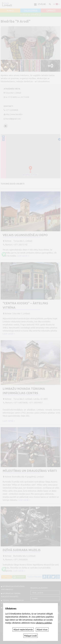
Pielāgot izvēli (30, 636)
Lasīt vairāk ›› (23, 256)
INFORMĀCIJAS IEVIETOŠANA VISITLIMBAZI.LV (13, 588)
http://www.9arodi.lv (14, 114)
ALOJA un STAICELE (31, 15)
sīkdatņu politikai (44, 623)
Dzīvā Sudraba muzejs (22, 550)
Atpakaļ (7, 577)
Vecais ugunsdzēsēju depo (25, 235)
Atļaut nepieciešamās (23, 630)
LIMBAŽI (51, 11)
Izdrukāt (20, 577)
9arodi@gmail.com (13, 119)
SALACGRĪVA (30, 11)
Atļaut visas (42, 630)
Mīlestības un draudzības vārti (30, 471)
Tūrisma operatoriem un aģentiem (12, 602)
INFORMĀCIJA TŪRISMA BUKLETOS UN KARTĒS (11, 595)
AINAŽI (10, 11)
